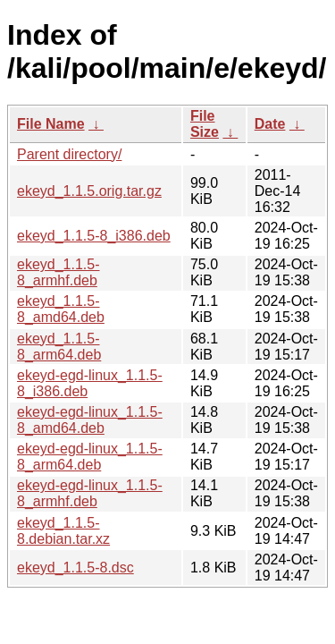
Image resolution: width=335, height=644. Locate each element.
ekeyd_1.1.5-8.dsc (75, 568)
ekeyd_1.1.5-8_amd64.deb (61, 309)
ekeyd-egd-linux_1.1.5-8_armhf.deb (90, 493)
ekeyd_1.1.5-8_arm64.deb (59, 347)
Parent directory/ (69, 154)
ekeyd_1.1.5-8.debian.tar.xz (63, 531)
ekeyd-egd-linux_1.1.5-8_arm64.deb (90, 457)
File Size (205, 124)
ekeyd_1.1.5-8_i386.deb (94, 236)
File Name (51, 124)
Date (270, 124)
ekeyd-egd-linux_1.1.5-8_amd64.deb (90, 420)
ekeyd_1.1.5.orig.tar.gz (89, 191)
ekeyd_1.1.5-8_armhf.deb (59, 272)
